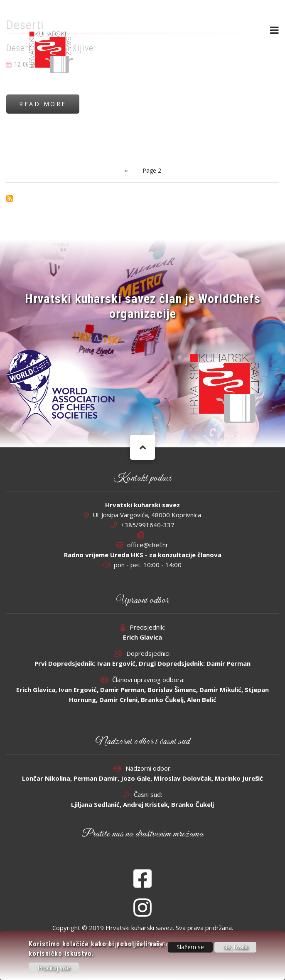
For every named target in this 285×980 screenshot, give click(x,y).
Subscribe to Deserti (10, 198)
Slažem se (190, 947)
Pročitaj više (54, 968)
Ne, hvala (235, 948)
